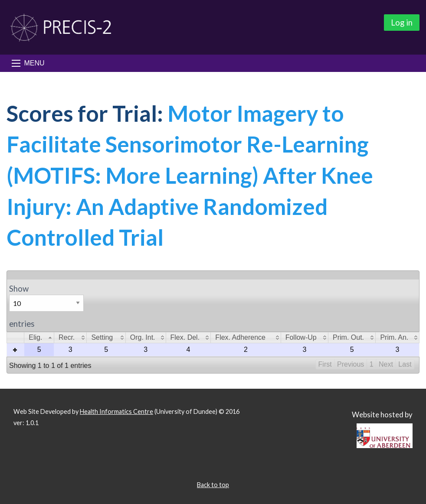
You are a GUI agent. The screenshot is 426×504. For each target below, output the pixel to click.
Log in (402, 23)
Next (386, 364)
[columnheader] (39, 338)
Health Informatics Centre (116, 411)
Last (405, 364)
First (325, 364)
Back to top (213, 485)
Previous (351, 364)
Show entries (46, 306)
